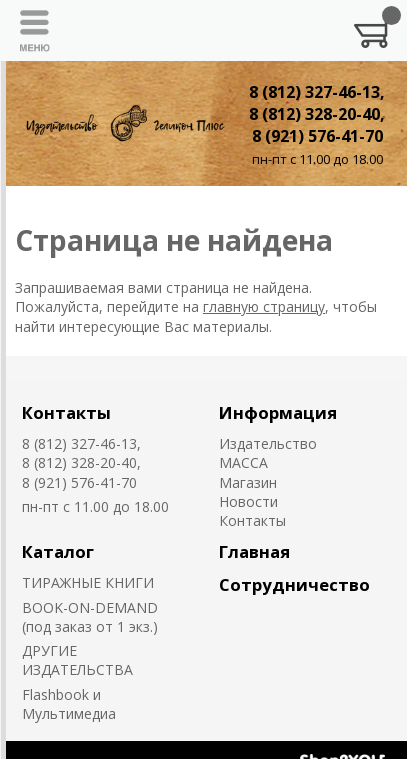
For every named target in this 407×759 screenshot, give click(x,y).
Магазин (248, 482)
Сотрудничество (294, 584)
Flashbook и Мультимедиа (69, 704)
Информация (278, 412)
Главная (254, 551)
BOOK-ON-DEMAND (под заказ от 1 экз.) (90, 617)
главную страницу (264, 306)
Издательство (268, 443)
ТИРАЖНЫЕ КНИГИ (88, 582)
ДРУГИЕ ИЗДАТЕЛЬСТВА (77, 660)
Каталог (58, 551)
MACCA (243, 462)
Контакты (66, 412)
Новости (248, 501)
